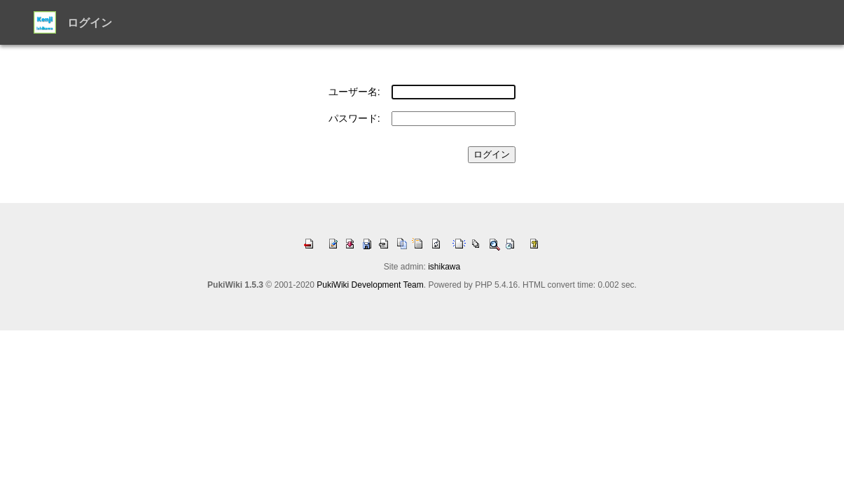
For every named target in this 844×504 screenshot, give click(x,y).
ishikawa (444, 267)
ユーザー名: (354, 92)
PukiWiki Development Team (370, 285)
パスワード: (354, 118)
